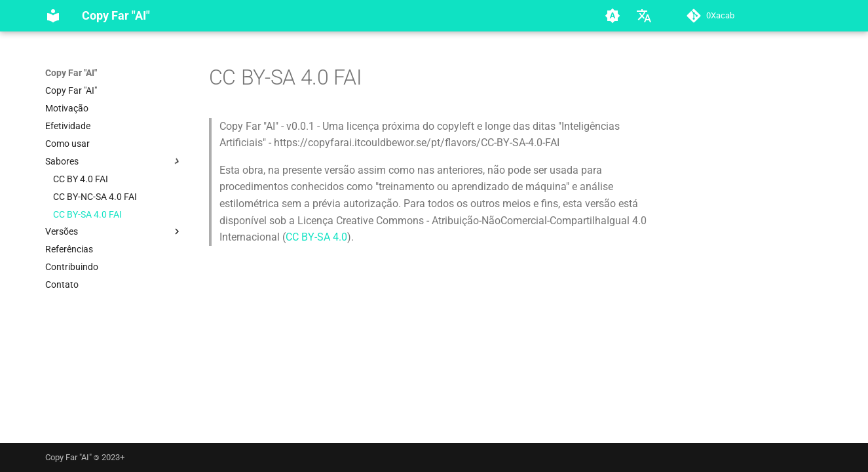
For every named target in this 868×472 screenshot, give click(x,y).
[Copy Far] (53, 16)
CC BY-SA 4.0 (316, 237)
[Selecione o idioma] (644, 16)
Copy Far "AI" (71, 73)
